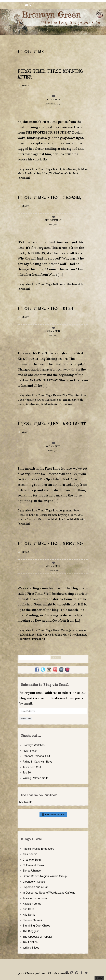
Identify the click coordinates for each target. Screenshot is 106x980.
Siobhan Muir (75, 285)
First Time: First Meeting (50, 544)
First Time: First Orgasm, (50, 198)
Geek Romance (27, 400)
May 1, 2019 (53, 336)
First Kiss (80, 396)
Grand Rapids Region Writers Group (45, 876)
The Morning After (36, 174)
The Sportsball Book (71, 520)
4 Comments (53, 331)
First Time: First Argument (52, 424)
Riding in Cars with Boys (37, 762)
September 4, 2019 (53, 104)
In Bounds (59, 285)
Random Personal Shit (36, 756)
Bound (57, 169)
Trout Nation (30, 942)
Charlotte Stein (32, 860)
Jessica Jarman (62, 400)
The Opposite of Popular (37, 937)
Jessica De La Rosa (35, 898)
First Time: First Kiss (45, 309)
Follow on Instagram (53, 815)
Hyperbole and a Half (35, 887)
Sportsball (51, 520)
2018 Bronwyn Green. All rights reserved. (46, 974)
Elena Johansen (32, 871)
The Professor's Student (64, 174)
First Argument (62, 511)
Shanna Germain (33, 920)
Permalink (24, 178)
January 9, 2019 (53, 571)
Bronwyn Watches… (35, 745)
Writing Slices (31, 948)
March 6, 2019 (53, 451)
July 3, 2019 (53, 225)
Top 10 (27, 772)
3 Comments (53, 100)
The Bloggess (31, 931)
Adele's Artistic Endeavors (38, 849)
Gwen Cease (44, 400)
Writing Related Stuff (35, 778)
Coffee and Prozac (34, 865)
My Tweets (26, 802)
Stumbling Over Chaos (36, 926)
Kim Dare (28, 909)
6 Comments (53, 447)
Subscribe (26, 718)
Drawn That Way (63, 396)
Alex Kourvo (30, 854)
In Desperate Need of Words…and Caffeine (49, 893)
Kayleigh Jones (67, 515)
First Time (38, 169)
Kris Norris (69, 169)
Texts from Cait (32, 767)
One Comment (53, 220)
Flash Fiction (30, 751)
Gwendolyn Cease (34, 882)
